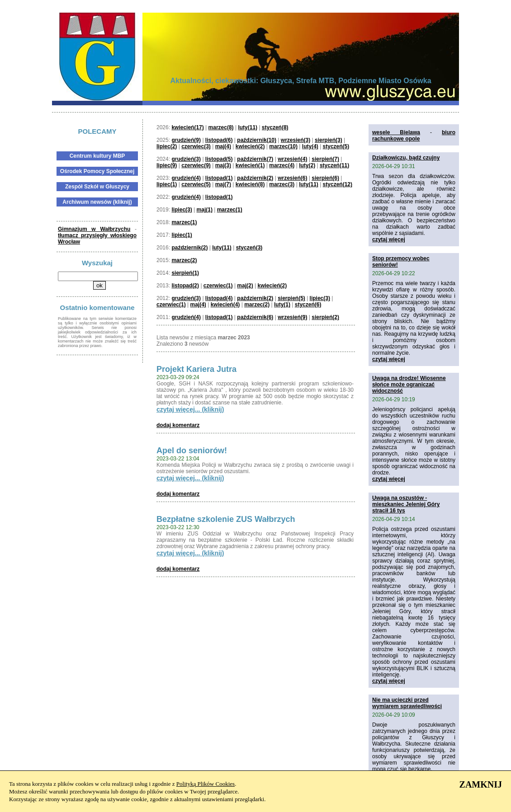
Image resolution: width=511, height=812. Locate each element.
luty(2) (307, 165)
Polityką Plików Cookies (206, 784)
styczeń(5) (336, 146)
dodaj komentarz (178, 425)
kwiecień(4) (225, 305)
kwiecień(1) (250, 165)
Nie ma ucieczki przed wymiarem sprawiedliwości (407, 703)
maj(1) (205, 210)
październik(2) (255, 178)
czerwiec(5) (196, 184)
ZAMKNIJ (481, 784)
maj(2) (245, 286)
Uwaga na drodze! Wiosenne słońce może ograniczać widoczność (409, 385)
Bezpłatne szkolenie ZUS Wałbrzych (226, 519)
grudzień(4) (186, 178)
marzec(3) (282, 184)
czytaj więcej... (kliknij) (190, 409)
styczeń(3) (249, 248)
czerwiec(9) (196, 165)
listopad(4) (219, 298)
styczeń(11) (334, 165)
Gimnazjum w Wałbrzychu (94, 229)
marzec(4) (282, 165)
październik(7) (255, 159)
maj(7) (223, 184)
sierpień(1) (185, 273)
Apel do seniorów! (192, 451)
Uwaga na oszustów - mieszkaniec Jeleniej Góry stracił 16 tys (406, 504)
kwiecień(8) (250, 184)
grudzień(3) (186, 159)
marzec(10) (283, 146)
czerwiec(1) (218, 286)
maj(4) (223, 146)
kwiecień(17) (187, 127)
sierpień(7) (325, 159)
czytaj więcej (389, 239)
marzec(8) (221, 127)
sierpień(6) (325, 178)
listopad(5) (219, 159)
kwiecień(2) (250, 146)
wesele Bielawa (396, 132)
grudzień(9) (186, 140)
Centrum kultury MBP (97, 156)
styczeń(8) (275, 127)
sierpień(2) (325, 317)
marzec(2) (184, 260)
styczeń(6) (308, 305)
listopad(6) (219, 140)
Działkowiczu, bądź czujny (406, 158)
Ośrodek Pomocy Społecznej (97, 171)
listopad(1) (219, 178)
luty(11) (248, 127)
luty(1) (282, 305)
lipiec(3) (182, 210)
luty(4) (310, 146)
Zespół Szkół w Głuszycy (97, 187)
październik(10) (257, 140)
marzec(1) (230, 210)
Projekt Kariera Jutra (196, 369)
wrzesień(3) (296, 140)
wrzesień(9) (292, 317)
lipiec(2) (167, 146)
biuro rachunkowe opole (414, 136)
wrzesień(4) (292, 159)
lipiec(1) (167, 184)
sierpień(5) (291, 298)
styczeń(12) (338, 184)
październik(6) (255, 317)
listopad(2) (185, 286)
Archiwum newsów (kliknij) (97, 202)
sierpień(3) (329, 140)
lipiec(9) (167, 165)
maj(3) (223, 165)
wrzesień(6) (292, 178)
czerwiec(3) (196, 146)
